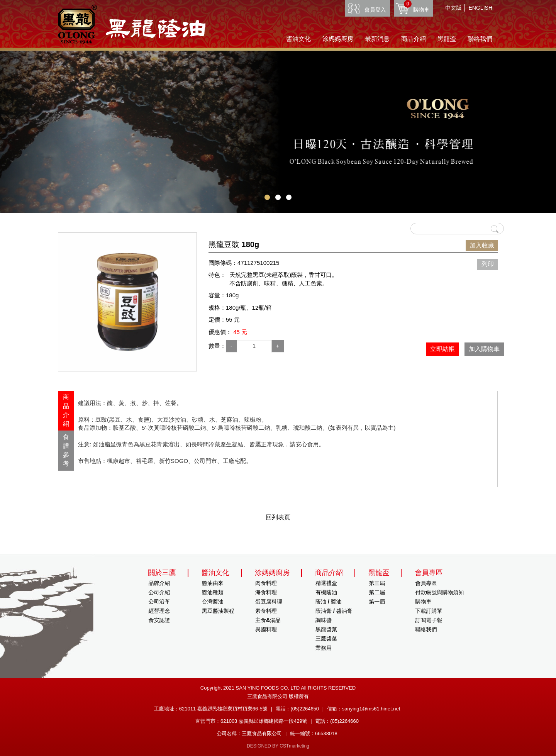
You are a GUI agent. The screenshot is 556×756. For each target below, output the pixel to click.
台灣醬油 (213, 602)
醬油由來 (213, 583)
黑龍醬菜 (326, 629)
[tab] (66, 411)
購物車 (417, 6)
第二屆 (377, 592)
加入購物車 (484, 349)
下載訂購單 (429, 611)
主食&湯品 (268, 620)
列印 (488, 264)
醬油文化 (298, 39)
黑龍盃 (447, 39)
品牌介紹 (159, 583)
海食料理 (266, 592)
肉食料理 (266, 583)
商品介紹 (414, 39)
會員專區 (426, 583)
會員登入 (375, 10)
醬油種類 (213, 592)
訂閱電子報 (429, 620)
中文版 (453, 8)
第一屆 (377, 602)
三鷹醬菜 (326, 639)
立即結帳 (442, 349)
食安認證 (159, 620)
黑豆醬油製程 (218, 611)
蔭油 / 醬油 (329, 602)
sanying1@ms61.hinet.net (371, 709)
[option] (127, 302)
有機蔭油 (326, 592)
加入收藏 (482, 245)
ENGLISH (481, 8)
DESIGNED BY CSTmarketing (278, 746)
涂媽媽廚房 (338, 39)
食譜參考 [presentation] (66, 450)
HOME (132, 24)
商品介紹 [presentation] (66, 410)
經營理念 (159, 611)
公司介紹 (159, 592)
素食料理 (266, 611)
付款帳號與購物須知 (439, 592)
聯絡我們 (480, 39)
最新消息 (377, 39)
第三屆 (377, 583)
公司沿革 (159, 602)
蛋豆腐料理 (269, 602)
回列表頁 (278, 517)
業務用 (324, 648)
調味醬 (324, 620)
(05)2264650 (305, 709)
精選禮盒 (326, 583)
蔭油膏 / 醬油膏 (334, 611)
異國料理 (266, 629)
